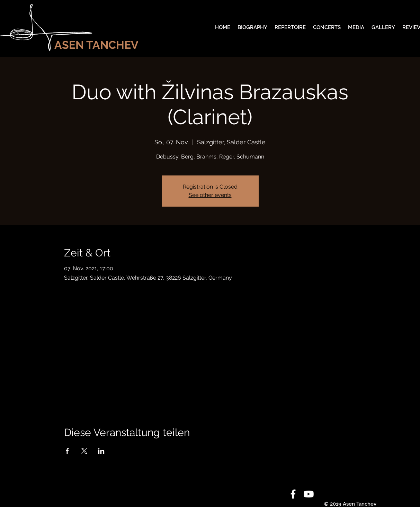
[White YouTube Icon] (309, 494)
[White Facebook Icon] (293, 494)
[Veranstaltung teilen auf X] (84, 451)
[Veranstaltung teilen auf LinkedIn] (101, 451)
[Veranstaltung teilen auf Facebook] (67, 451)
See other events (210, 195)
